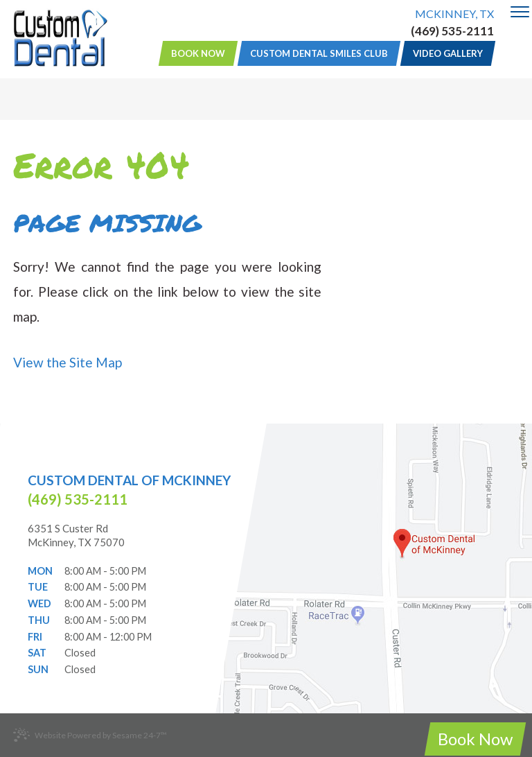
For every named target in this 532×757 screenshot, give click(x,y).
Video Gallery (448, 53)
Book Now (198, 53)
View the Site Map (68, 362)
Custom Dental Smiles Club (319, 53)
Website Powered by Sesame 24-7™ (90, 735)
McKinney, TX (454, 14)
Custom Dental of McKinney (129, 480)
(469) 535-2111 (452, 31)
